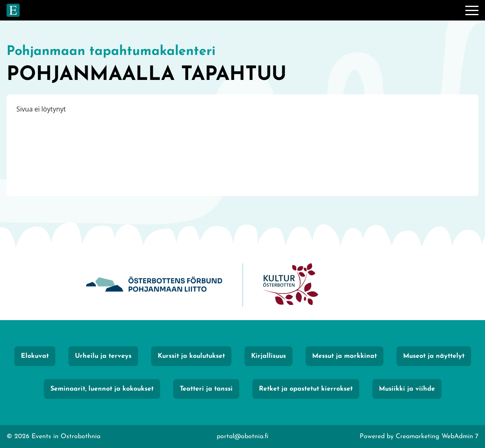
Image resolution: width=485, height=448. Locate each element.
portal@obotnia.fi (242, 437)
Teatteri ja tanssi (206, 389)
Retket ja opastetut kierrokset (306, 389)
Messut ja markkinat (344, 356)
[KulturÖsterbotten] (290, 285)
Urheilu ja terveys (103, 356)
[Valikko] (472, 10)
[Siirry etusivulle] (13, 10)
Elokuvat (35, 356)
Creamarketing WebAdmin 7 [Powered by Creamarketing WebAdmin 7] (437, 437)
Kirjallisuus (269, 356)
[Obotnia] (154, 285)
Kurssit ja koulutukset (191, 356)
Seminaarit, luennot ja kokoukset (102, 389)
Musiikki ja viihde (407, 389)
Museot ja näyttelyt (434, 356)
